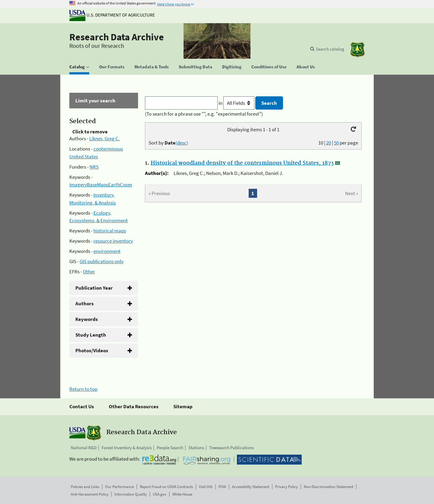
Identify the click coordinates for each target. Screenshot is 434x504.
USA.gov (160, 494)
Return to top (83, 389)
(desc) (182, 143)
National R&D (84, 448)
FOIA (222, 487)
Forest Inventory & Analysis (127, 448)
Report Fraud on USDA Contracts (166, 487)
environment (107, 251)
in (237, 103)
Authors (85, 303)
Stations (196, 448)
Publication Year (94, 288)
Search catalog (330, 49)
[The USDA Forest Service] (357, 50)
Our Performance (120, 487)
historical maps (110, 231)
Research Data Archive (117, 37)
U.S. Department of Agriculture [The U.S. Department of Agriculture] (112, 15)
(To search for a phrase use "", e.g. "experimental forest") (204, 114)
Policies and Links (85, 487)
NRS (94, 167)
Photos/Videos (92, 350)
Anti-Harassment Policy (90, 494)
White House (182, 494)
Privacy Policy (286, 487)
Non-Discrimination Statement (329, 487)
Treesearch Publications (231, 448)
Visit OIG (206, 487)
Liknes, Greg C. (104, 138)
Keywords (87, 319)
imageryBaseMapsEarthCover (101, 185)
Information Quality (131, 494)
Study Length (91, 335)
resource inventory (113, 241)
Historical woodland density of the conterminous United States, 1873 (242, 163)
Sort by (168, 143)
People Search (170, 448)
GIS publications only (102, 261)
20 (329, 143)
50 (336, 143)
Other (89, 272)
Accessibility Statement (251, 487)
